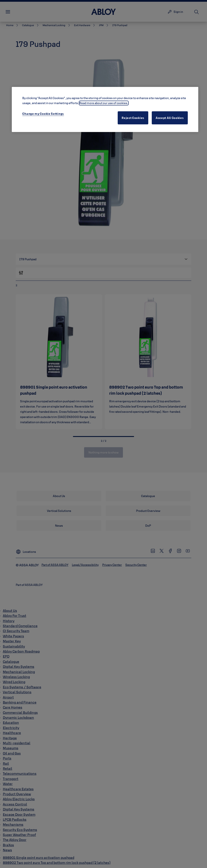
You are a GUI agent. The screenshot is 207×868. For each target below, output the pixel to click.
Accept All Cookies (170, 118)
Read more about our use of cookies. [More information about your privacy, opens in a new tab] (104, 103)
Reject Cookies (133, 118)
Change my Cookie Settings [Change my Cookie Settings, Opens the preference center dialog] (43, 114)
